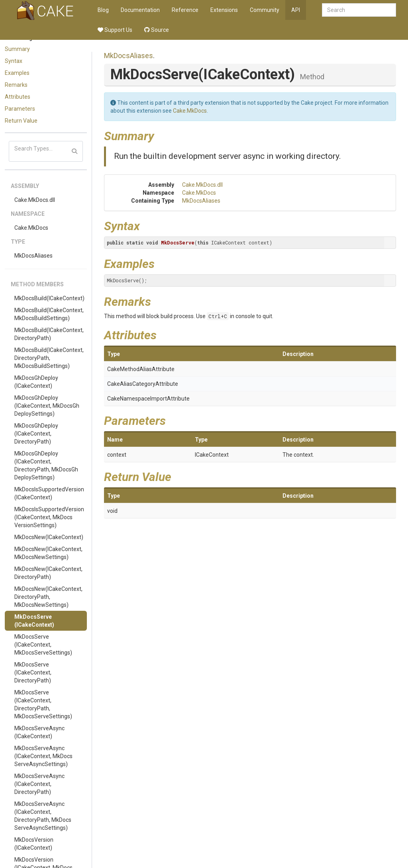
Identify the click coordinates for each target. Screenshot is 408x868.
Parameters (20, 109)
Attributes (18, 97)
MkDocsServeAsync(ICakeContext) (39, 732)
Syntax (14, 61)
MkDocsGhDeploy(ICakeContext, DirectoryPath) (36, 434)
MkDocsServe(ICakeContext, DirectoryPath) (33, 673)
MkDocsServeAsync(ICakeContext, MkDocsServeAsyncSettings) (43, 756)
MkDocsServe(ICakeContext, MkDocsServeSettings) (43, 645)
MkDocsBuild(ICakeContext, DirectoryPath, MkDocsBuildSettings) (49, 358)
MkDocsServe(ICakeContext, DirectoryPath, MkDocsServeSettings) (43, 704)
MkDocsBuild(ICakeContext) (49, 298)
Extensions (224, 10)
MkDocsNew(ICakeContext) (49, 537)
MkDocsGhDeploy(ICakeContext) (36, 382)
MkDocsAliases (33, 256)
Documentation (140, 10)
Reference (185, 10)
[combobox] (359, 10)
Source (157, 30)
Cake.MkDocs (31, 228)
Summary (17, 49)
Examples (17, 73)
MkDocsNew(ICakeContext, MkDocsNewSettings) (48, 553)
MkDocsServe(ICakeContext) (34, 621)
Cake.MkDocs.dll (35, 200)
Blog (103, 10)
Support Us (115, 30)
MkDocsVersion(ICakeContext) (34, 844)
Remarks (16, 85)
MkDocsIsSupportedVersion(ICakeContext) (49, 493)
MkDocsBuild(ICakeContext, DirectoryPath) (49, 334)
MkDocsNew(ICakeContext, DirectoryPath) (48, 573)
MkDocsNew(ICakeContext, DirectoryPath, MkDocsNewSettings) (48, 597)
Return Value (21, 121)
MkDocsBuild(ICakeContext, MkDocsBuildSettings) (49, 314)
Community (265, 10)
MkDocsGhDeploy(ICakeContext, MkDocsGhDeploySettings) (47, 406)
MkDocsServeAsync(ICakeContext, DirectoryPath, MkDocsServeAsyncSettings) (43, 816)
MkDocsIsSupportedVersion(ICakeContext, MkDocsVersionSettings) (49, 517)
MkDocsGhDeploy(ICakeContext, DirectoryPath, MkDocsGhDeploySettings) (46, 465)
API (296, 10)
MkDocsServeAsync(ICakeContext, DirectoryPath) (39, 784)
